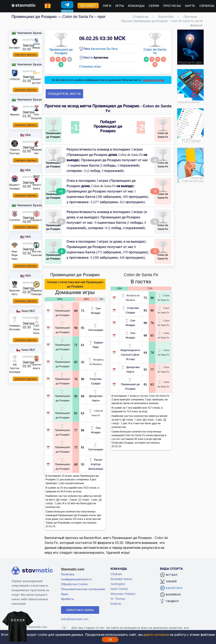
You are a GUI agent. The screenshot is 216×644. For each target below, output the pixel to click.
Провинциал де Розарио (61, 51)
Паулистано (38, 220)
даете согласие (156, 635)
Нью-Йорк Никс (15, 255)
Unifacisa (15, 79)
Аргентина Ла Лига (104, 49)
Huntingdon (118, 584)
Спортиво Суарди (96, 379)
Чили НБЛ (28, 311)
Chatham (116, 574)
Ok (110, 639)
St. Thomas (118, 599)
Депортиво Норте (96, 396)
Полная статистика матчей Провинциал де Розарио (75, 284)
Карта (190, 6)
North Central (119, 589)
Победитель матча (64, 94)
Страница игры (90, 66)
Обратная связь (80, 610)
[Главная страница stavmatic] (23, 5)
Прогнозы (172, 6)
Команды (136, 6)
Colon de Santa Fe (155, 51)
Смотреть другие (153, 80)
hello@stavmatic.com (75, 619)
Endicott (116, 604)
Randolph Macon (121, 579)
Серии (154, 6)
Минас (36, 48)
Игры (120, 6)
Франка (15, 114)
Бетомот (88, 6)
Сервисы (207, 6)
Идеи (65, 594)
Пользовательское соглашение (83, 589)
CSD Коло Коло (36, 329)
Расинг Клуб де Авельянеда (96, 464)
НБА (28, 135)
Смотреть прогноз (25, 54)
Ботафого (15, 48)
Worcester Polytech (123, 594)
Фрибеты (67, 599)
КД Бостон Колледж (15, 368)
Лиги (107, 6)
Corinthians (16, 220)
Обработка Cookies (74, 584)
